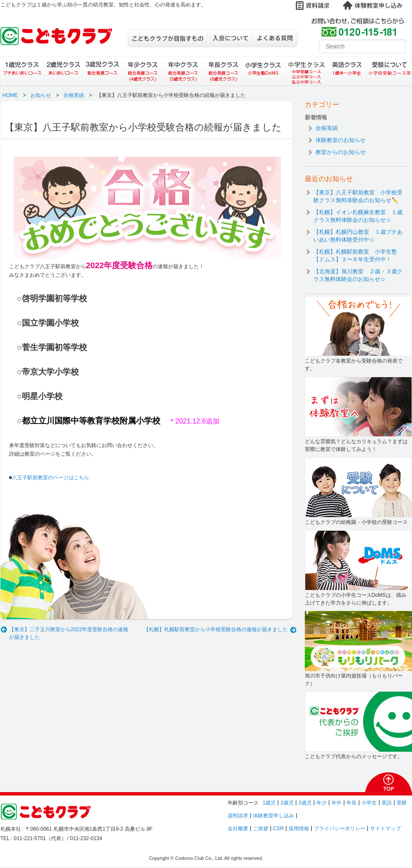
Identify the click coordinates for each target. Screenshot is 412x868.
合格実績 (74, 95)
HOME (10, 95)
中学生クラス (307, 71)
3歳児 (305, 803)
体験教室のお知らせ (341, 140)
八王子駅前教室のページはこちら (51, 478)
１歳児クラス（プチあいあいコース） (22, 71)
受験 (402, 803)
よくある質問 (275, 38)
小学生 (369, 803)
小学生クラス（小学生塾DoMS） (265, 71)
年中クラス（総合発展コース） (183, 71)
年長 (352, 803)
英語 (387, 803)
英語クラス (347, 71)
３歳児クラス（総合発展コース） (103, 71)
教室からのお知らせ (341, 152)
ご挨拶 (261, 829)
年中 (337, 803)
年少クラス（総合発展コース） (143, 71)
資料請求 (238, 816)
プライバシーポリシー (340, 829)
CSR (278, 829)
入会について (230, 38)
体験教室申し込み (274, 816)
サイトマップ (385, 829)
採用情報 (299, 829)
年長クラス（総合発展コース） (224, 71)
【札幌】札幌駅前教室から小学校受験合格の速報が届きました (216, 629)
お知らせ (41, 95)
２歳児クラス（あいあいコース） (63, 71)
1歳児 (269, 803)
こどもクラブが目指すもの (168, 38)
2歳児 (287, 803)
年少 (322, 803)
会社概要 (238, 829)
